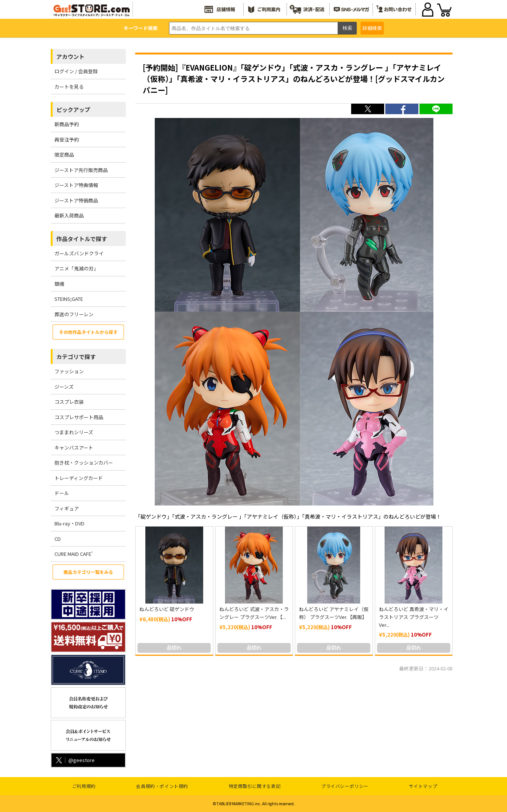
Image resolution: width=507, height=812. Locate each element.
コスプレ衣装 (69, 402)
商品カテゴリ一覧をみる (88, 572)
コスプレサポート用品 (79, 417)
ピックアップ (73, 109)
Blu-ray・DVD (69, 523)
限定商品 (64, 155)
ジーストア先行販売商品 (81, 170)
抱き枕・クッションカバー (84, 463)
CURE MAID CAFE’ (74, 554)
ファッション (69, 371)
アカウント (70, 57)
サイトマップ (423, 786)
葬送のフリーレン (74, 314)
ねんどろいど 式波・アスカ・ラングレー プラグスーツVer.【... (254, 613)
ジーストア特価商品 (76, 200)
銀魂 (59, 284)
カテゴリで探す (76, 357)
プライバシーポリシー (345, 786)
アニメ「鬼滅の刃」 (76, 268)
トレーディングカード (79, 478)
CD (58, 539)
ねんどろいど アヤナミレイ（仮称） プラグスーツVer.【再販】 (334, 613)
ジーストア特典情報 (76, 185)
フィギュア (67, 508)
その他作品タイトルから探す (88, 332)
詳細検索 (372, 28)
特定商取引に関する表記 (255, 786)
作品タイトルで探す (82, 239)
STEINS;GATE (69, 299)
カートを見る (69, 87)
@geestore (75, 760)
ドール (62, 493)
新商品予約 (67, 124)
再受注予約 (67, 140)
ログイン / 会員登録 (76, 71)
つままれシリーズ (74, 432)
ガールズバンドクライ (79, 253)
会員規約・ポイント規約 (162, 786)
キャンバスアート (74, 448)
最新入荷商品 (69, 215)
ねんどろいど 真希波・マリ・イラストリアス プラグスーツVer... (414, 617)
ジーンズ (64, 387)
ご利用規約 (84, 786)
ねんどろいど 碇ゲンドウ (167, 609)
